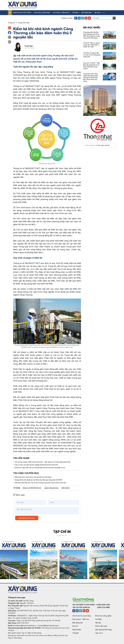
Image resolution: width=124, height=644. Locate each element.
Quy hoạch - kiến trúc (62, 13)
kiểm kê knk (65, 488)
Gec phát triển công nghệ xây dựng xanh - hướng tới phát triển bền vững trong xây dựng (91, 77)
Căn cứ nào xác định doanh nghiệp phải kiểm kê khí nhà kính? (36, 465)
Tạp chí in (99, 633)
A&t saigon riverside (104, 145)
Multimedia (77, 630)
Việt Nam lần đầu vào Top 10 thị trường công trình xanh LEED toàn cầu (40, 483)
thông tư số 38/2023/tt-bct (32, 488)
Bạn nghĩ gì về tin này (27, 518)
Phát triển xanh (101, 626)
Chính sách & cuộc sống (23, 13)
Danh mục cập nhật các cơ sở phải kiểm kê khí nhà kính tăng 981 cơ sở (40, 468)
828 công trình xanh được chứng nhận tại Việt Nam (33, 477)
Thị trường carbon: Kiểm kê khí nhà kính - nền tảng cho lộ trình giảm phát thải (42, 462)
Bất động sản (87, 13)
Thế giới (76, 633)
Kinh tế (75, 626)
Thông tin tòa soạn (17, 597)
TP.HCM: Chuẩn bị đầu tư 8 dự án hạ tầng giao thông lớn (92, 55)
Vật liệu (98, 13)
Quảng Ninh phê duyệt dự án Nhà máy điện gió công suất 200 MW (38, 480)
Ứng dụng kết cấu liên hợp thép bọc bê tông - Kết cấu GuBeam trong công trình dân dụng (92, 35)
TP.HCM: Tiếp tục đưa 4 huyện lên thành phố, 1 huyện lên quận (92, 45)
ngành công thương (51, 488)
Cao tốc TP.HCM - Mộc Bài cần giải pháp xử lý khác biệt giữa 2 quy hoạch (92, 66)
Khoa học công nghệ (43, 13)
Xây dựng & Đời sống (103, 630)
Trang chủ (11, 23)
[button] (104, 13)
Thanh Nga (29, 46)
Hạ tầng (76, 13)
